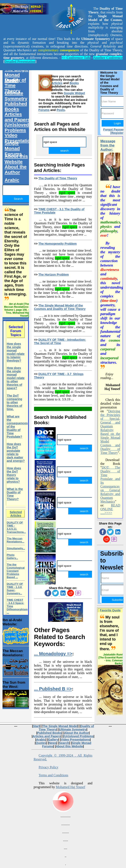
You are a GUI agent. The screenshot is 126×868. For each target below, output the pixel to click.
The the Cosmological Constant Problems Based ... (16, 571)
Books (74, 83)
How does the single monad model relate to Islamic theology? (16, 352)
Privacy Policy (49, 767)
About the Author (16, 170)
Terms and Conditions (53, 775)
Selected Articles (16, 514)
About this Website (16, 159)
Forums (44, 110)
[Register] (117, 133)
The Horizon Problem (54, 275)
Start (36, 726)
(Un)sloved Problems (17, 127)
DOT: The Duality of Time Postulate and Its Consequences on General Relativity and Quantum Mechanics (110, 484)
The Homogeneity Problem (58, 244)
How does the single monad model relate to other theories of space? (16, 378)
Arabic (12, 180)
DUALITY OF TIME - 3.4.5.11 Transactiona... (16, 527)
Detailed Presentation (20, 61)
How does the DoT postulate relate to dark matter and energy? (16, 452)
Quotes (41, 743)
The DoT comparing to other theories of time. (14, 402)
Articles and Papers (17, 117)
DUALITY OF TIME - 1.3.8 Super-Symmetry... (15, 589)
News (52, 743)
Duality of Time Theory (15, 85)
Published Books (16, 106)
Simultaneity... (16, 548)
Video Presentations (19, 138)
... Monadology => (53, 654)
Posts (61, 110)
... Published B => (53, 689)
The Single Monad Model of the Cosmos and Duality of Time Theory (60, 307)
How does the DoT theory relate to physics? (14, 475)
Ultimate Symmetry (16, 96)
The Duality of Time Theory (58, 178)
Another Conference (108, 58)
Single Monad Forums (13, 149)
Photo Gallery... (12, 556)
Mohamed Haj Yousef (71, 787)
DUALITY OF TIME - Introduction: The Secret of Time (60, 341)
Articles (57, 83)
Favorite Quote (110, 610)
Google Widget (74, 93)
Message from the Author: (108, 145)
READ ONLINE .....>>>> (110, 509)
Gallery (53, 740)
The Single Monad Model (16, 75)
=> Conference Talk (76, 58)
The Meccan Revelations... (16, 540)
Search (64, 743)
